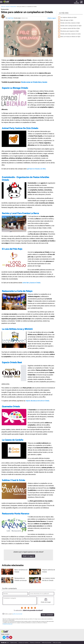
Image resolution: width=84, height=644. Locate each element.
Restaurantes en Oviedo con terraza (21, 579)
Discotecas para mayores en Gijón (70, 31)
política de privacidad (18, 614)
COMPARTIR (76, 2)
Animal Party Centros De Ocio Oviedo (20, 128)
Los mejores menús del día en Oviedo (48, 579)
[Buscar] (82, 2)
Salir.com (3, 7)
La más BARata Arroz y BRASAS (17, 329)
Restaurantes (13, 7)
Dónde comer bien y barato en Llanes (71, 34)
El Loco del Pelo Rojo (12, 249)
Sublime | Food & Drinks (13, 480)
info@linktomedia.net (7, 624)
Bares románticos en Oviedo (21, 571)
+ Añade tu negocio (51, 18)
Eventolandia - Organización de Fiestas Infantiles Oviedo (25, 179)
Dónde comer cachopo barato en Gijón (71, 26)
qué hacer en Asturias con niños (36, 169)
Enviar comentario (47, 615)
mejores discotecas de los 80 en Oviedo (37, 401)
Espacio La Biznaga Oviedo (15, 88)
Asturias (7, 3)
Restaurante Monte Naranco (16, 514)
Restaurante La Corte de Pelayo (17, 291)
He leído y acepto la (13, 614)
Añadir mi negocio (28, 556)
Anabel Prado (10, 18)
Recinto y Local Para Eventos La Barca (20, 213)
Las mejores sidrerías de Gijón (69, 17)
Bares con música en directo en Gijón (70, 37)
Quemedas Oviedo (11, 407)
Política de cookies (57, 643)
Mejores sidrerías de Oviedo (49, 571)
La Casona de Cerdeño (13, 440)
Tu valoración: (18, 611)
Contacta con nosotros (23, 643)
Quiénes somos (14, 643)
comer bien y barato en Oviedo (31, 283)
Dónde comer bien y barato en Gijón (70, 23)
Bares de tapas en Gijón (67, 20)
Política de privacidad (47, 643)
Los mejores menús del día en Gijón (70, 28)
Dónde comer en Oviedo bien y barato (34, 82)
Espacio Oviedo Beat (12, 363)
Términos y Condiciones (35, 643)
